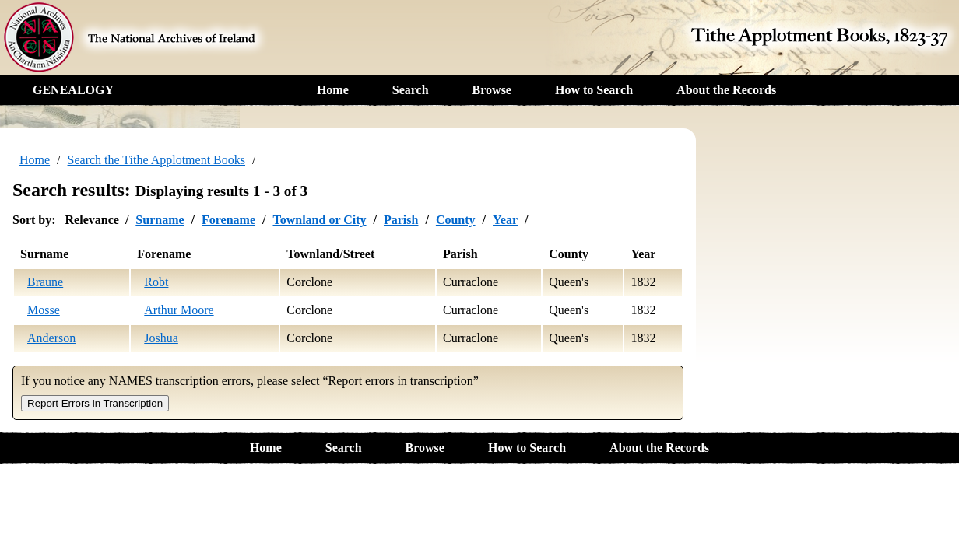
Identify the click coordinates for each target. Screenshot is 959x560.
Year (505, 220)
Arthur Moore (179, 310)
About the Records (726, 90)
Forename (228, 220)
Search (411, 90)
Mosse (44, 310)
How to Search (594, 90)
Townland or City (319, 220)
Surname (160, 220)
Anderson (51, 338)
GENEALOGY (73, 90)
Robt (156, 282)
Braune (45, 282)
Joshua (161, 338)
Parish (401, 220)
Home (333, 90)
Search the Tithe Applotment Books (156, 160)
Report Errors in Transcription (95, 403)
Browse (492, 90)
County (456, 220)
